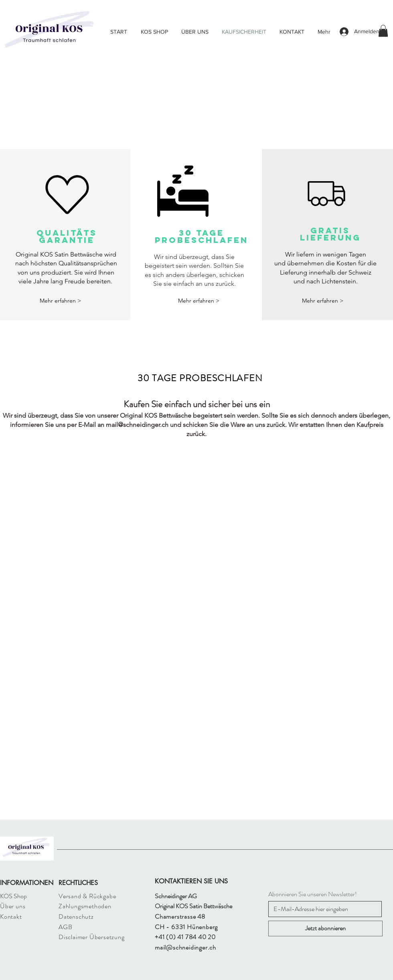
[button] (383, 31)
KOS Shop (13, 896)
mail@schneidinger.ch (137, 425)
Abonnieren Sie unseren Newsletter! (313, 894)
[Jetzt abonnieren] (325, 928)
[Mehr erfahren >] (61, 301)
